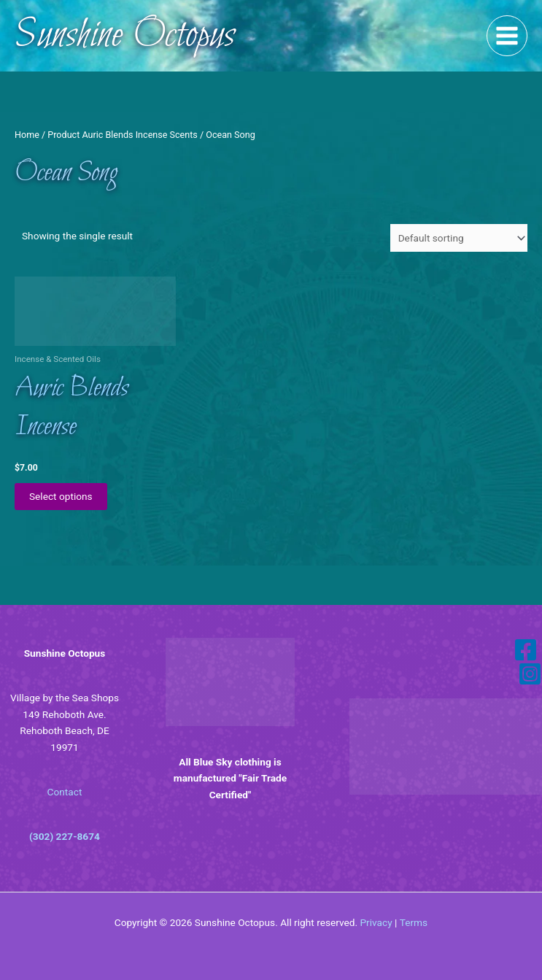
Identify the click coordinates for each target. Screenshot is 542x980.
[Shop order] (459, 238)
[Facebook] (526, 650)
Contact (65, 792)
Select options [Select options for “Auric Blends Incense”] (61, 496)
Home (27, 135)
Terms (414, 922)
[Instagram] (530, 674)
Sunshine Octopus (125, 36)
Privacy (376, 922)
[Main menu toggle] (507, 36)
